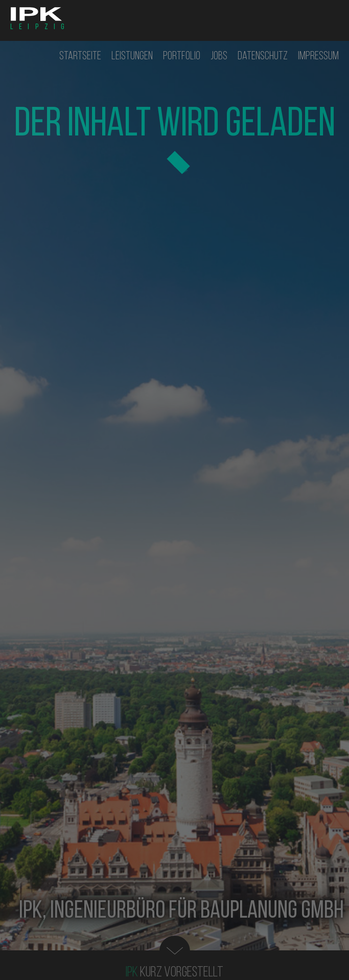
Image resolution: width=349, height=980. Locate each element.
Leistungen (132, 56)
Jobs (219, 56)
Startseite (80, 56)
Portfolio (182, 56)
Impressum (318, 56)
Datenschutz (263, 56)
